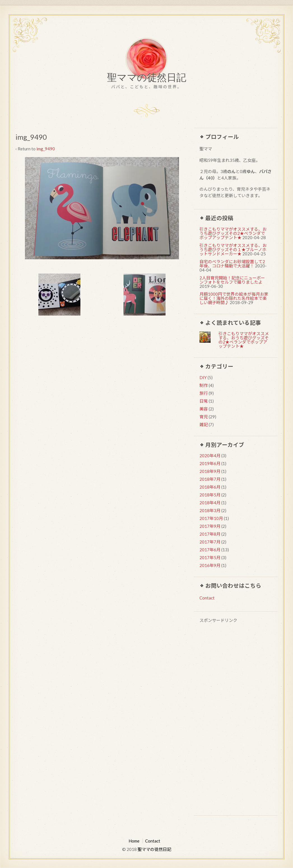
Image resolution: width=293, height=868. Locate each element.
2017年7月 (210, 542)
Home (134, 841)
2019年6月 (210, 463)
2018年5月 (210, 495)
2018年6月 (210, 487)
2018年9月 (210, 471)
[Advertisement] (236, 720)
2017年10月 (211, 518)
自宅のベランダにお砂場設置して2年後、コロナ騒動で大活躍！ (232, 264)
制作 (204, 385)
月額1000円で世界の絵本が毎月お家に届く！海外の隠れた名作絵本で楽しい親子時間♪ (234, 298)
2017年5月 (210, 557)
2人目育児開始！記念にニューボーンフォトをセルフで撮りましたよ (232, 280)
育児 (204, 417)
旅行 (204, 393)
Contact (207, 598)
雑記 (204, 424)
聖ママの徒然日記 (147, 79)
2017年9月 (210, 526)
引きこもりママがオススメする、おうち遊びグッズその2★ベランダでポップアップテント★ (233, 233)
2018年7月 (210, 479)
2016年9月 (210, 565)
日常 (204, 401)
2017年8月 (210, 534)
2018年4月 (210, 503)
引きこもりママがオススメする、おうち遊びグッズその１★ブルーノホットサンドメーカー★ (233, 249)
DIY (203, 377)
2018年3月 (210, 510)
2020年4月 (210, 456)
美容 (204, 409)
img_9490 (46, 149)
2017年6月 (210, 550)
